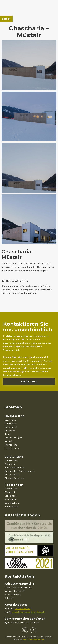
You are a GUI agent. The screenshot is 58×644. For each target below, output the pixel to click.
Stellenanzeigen (14, 438)
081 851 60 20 (23, 608)
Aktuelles (10, 430)
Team (8, 434)
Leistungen (11, 423)
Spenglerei (11, 499)
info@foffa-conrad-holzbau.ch (28, 612)
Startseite (10, 420)
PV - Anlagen (12, 475)
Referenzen (11, 427)
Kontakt (9, 441)
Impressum (11, 445)
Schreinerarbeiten (15, 467)
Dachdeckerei (12, 503)
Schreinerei (11, 496)
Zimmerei (10, 464)
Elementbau (11, 460)
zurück (6, 19)
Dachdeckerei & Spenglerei (20, 471)
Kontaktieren (29, 382)
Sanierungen (12, 506)
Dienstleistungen (14, 478)
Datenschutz (12, 448)
